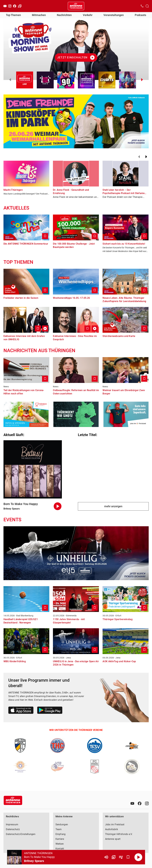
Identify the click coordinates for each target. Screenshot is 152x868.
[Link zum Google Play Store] (50, 711)
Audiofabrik (112, 829)
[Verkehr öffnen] (20, 6)
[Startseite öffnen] (76, 6)
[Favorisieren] (128, 857)
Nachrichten (64, 15)
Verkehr (88, 15)
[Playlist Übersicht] (121, 857)
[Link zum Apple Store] (21, 711)
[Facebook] (15, 6)
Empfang (61, 834)
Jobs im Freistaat (115, 824)
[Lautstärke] (106, 857)
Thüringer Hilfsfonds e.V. (119, 834)
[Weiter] (146, 157)
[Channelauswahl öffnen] (147, 6)
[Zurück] (139, 157)
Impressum (12, 824)
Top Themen (13, 15)
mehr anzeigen (113, 506)
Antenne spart (113, 839)
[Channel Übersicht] (114, 857)
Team (59, 829)
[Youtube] (5, 6)
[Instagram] (10, 6)
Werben (60, 844)
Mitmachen (39, 15)
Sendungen (62, 824)
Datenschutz (13, 829)
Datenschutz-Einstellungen (21, 834)
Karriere (60, 839)
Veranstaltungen (114, 15)
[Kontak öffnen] (142, 6)
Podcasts (140, 15)
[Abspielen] (138, 857)
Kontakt (60, 849)
